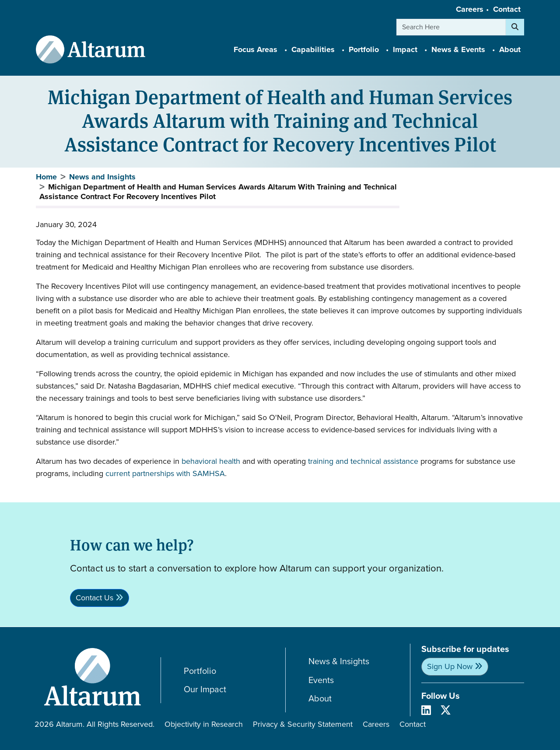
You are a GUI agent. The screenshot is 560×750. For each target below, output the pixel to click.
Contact (507, 9)
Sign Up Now (450, 666)
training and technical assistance (363, 461)
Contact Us (94, 598)
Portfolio (200, 671)
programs (437, 461)
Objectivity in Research (204, 724)
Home (46, 177)
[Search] (515, 27)
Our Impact (205, 689)
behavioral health (211, 461)
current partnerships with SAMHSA (165, 473)
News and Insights (102, 177)
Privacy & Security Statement (303, 724)
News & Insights (339, 661)
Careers (470, 9)
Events (321, 680)
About (320, 699)
